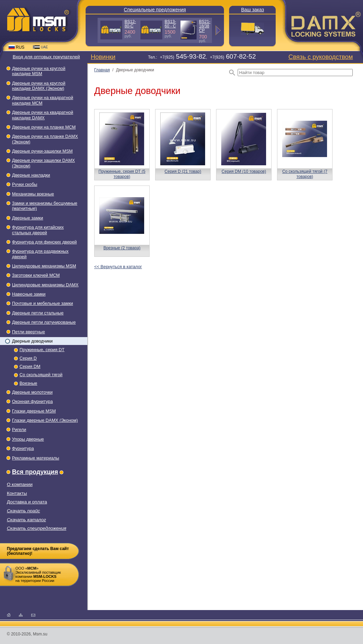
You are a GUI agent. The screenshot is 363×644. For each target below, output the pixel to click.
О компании (20, 484)
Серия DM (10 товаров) (244, 171)
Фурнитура (23, 448)
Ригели (19, 430)
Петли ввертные (28, 332)
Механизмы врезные (33, 194)
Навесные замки (29, 294)
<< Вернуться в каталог (118, 267)
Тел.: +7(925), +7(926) (202, 57)
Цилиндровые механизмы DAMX (45, 285)
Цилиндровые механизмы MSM (44, 266)
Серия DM (30, 366)
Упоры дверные (28, 439)
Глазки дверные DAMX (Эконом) (45, 420)
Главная (102, 70)
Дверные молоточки (32, 392)
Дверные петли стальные (38, 313)
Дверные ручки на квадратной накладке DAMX (43, 115)
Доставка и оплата (27, 502)
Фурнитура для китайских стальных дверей (38, 230)
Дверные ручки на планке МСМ (44, 127)
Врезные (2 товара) (122, 248)
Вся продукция (35, 472)
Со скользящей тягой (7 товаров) (305, 174)
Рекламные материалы (36, 458)
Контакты (17, 493)
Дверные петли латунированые (44, 322)
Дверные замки (28, 218)
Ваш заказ (253, 10)
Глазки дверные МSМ (34, 411)
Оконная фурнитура (32, 401)
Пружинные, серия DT (42, 350)
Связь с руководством (321, 57)
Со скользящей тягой (41, 375)
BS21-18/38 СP (205, 26)
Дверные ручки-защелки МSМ (42, 151)
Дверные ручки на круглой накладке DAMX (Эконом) (39, 86)
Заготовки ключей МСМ (36, 275)
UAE (40, 47)
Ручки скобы (25, 184)
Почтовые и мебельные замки (42, 303)
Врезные (28, 383)
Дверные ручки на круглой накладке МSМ (39, 71)
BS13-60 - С (170, 24)
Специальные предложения (155, 10)
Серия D (28, 358)
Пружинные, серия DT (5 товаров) (122, 174)
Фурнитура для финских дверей (44, 242)
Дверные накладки (31, 175)
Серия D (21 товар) (183, 171)
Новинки (103, 57)
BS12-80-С (130, 24)
